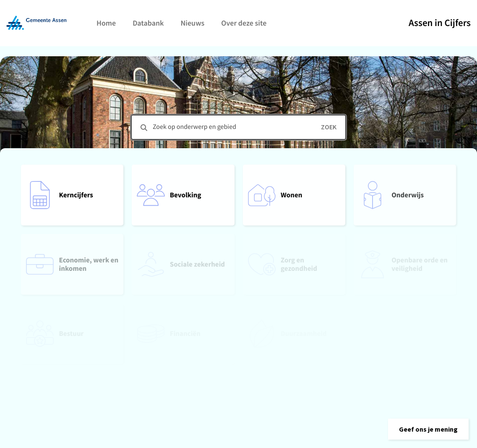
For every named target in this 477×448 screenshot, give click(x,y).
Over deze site (244, 23)
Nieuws (192, 23)
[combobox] (238, 127)
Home (106, 23)
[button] (428, 429)
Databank (148, 23)
